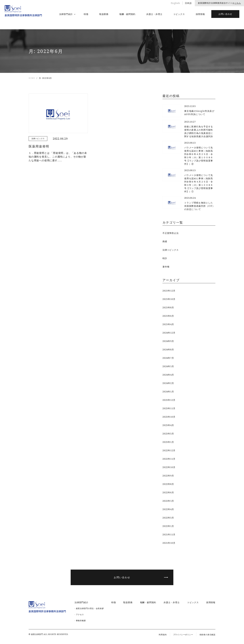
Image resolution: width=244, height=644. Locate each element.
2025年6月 (168, 316)
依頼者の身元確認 (207, 635)
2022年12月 (169, 450)
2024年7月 (168, 358)
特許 (165, 258)
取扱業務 (104, 14)
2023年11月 (169, 408)
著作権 (166, 267)
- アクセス (79, 614)
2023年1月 (168, 442)
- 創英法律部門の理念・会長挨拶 (89, 608)
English (175, 3)
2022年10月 (169, 467)
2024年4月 (168, 375)
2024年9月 (168, 341)
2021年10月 (169, 543)
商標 (165, 241)
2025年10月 (169, 299)
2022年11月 (169, 459)
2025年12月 (169, 291)
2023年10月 (169, 417)
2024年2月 (168, 383)
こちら (238, 3)
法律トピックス (171, 250)
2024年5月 (168, 366)
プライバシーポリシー (183, 635)
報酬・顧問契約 (127, 14)
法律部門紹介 (66, 14)
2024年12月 (169, 333)
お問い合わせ (225, 14)
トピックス (179, 14)
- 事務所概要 (80, 621)
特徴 (86, 14)
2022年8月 (168, 484)
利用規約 (163, 635)
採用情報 (200, 14)
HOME (32, 78)
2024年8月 (168, 349)
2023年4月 (168, 425)
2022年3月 (168, 518)
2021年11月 (169, 534)
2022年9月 (168, 476)
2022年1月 (168, 526)
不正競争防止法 (171, 233)
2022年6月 (168, 492)
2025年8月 (168, 307)
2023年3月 (168, 434)
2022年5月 (168, 501)
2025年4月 (168, 324)
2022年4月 (168, 509)
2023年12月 (169, 400)
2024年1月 (168, 392)
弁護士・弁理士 (154, 14)
